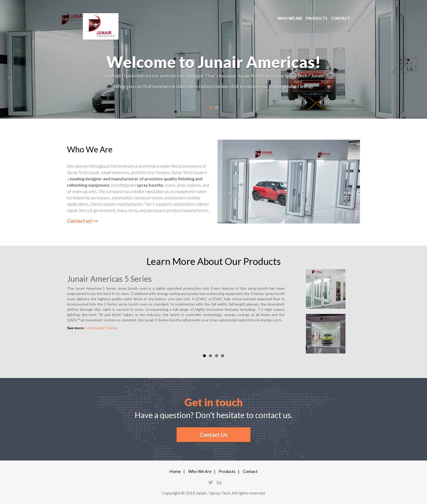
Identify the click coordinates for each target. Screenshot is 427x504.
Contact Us (213, 435)
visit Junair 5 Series (102, 328)
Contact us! (82, 221)
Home (175, 471)
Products (317, 18)
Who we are (290, 18)
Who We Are (200, 471)
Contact (340, 18)
